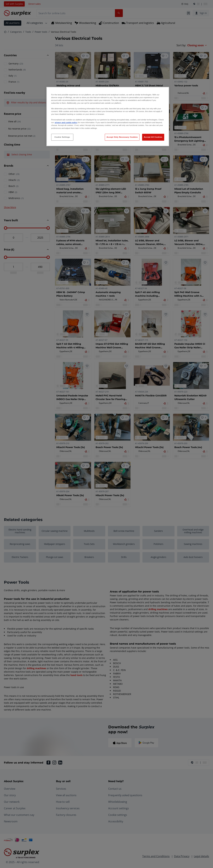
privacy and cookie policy (66, 122)
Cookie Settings (62, 137)
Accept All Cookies (153, 137)
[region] (108, 117)
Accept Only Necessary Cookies (122, 137)
